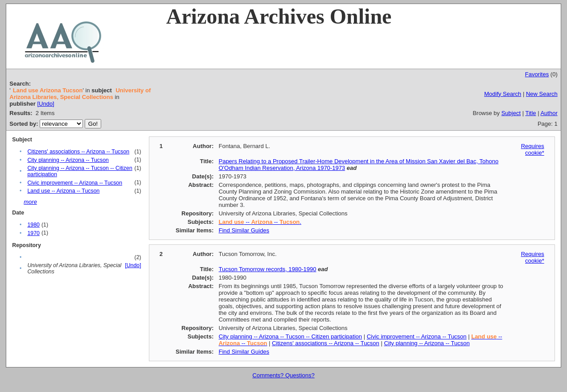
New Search (542, 94)
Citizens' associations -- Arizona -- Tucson (78, 152)
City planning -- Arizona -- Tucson (68, 160)
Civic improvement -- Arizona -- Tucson (75, 183)
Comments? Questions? (283, 375)
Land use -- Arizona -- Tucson (63, 191)
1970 (33, 233)
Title (530, 113)
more (30, 202)
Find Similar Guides (244, 230)
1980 (33, 225)
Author (549, 113)
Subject (511, 113)
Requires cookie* (533, 149)
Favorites (537, 74)
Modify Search (503, 94)
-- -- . (260, 222)
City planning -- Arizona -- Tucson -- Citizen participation (290, 336)
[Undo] (45, 104)
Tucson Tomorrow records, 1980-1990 (267, 269)
